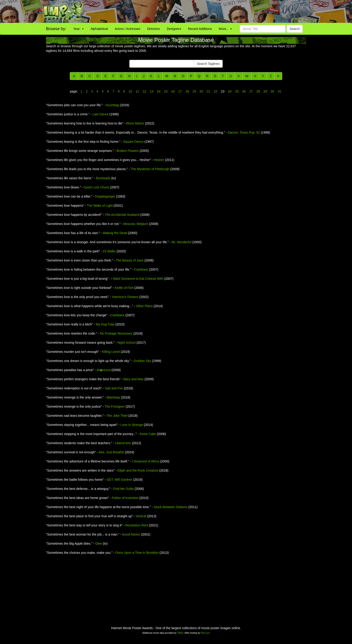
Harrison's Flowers (125, 297)
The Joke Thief (117, 416)
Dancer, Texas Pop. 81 (244, 132)
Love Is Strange (132, 425)
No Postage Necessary (116, 333)
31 (279, 91)
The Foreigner (115, 406)
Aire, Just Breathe (111, 452)
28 (258, 91)
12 (145, 91)
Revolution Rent (137, 525)
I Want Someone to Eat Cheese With (137, 279)
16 (173, 91)
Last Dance (100, 114)
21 (208, 91)
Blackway (113, 397)
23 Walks (109, 251)
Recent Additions (200, 29)
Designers (174, 29)
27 (251, 91)
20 (201, 91)
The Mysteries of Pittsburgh (150, 169)
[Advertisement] (220, 11)
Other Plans (144, 306)
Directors (154, 29)
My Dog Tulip (105, 324)
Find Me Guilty (123, 489)
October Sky (142, 361)
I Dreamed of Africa (146, 461)
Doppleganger (105, 196)
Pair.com (205, 633)
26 (244, 91)
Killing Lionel (111, 352)
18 (187, 91)
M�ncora (104, 370)
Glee (99, 544)
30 (272, 91)
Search (295, 29)
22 (215, 91)
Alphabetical (99, 29)
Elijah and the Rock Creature (138, 470)
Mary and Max (134, 379)
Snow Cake (148, 434)
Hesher (159, 160)
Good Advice (131, 534)
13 (152, 91)
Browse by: (56, 29)
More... (225, 29)
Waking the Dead (115, 233)
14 (159, 91)
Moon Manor (135, 123)
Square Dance (133, 142)
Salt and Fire (114, 388)
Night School (126, 343)
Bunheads (103, 178)
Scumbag (112, 105)
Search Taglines (208, 64)
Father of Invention (125, 498)
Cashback (141, 269)
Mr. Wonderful (181, 242)
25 (237, 91)
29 (265, 91)
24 (230, 91)
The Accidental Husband (122, 215)
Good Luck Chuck (96, 187)
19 (194, 91)
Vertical (141, 516)
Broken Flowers (128, 151)
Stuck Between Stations (171, 507)
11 (137, 91)
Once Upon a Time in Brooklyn (137, 553)
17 (180, 91)
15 (166, 91)
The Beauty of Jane (130, 260)
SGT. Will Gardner (119, 480)
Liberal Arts (123, 443)
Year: (78, 29)
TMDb (180, 633)
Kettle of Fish (124, 288)
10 (130, 91)
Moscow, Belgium (136, 224)
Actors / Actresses (128, 29)
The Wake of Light (100, 206)
